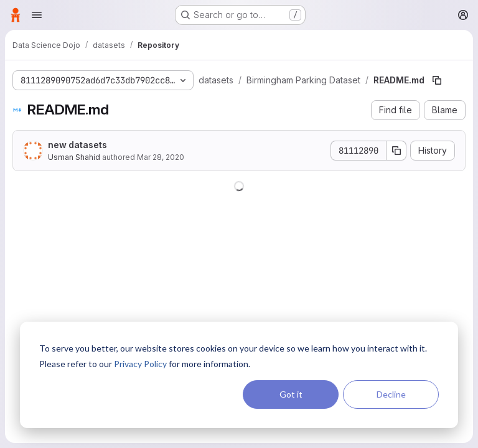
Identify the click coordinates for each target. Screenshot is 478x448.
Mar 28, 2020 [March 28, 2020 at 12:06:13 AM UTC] (161, 157)
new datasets (77, 145)
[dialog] (239, 375)
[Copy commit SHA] (396, 151)
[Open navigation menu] (37, 15)
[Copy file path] (437, 80)
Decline (391, 394)
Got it (291, 394)
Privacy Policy (140, 364)
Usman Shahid (74, 157)
